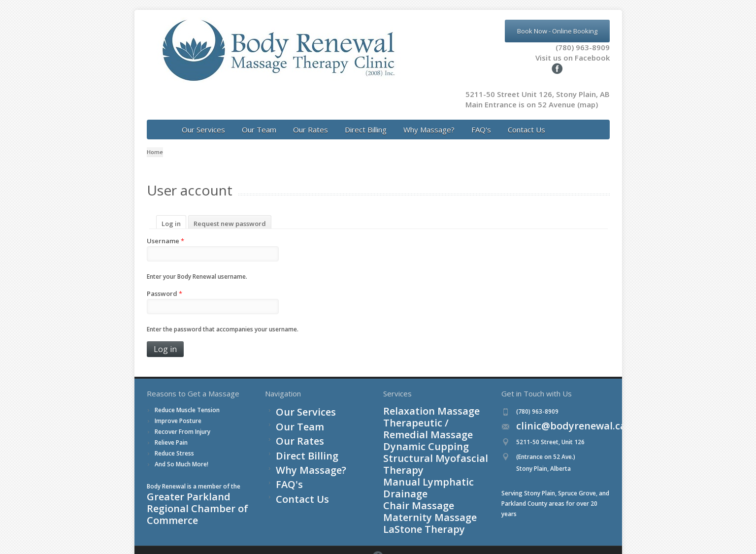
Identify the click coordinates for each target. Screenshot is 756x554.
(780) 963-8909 (583, 47)
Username (165, 230)
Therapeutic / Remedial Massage (429, 411)
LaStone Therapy (407, 473)
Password (164, 283)
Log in (174, 213)
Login (186, 533)
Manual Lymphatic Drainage (422, 442)
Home (155, 142)
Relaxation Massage (411, 401)
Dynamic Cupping (407, 421)
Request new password (230, 213)
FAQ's (481, 119)
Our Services (203, 119)
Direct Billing (366, 119)
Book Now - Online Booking (557, 31)
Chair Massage (404, 452)
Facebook (607, 534)
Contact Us (526, 119)
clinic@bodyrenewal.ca (548, 416)
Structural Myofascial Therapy (425, 432)
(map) (588, 94)
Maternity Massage (410, 463)
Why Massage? (429, 119)
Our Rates (311, 119)
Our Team (259, 119)
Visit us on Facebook (559, 58)
